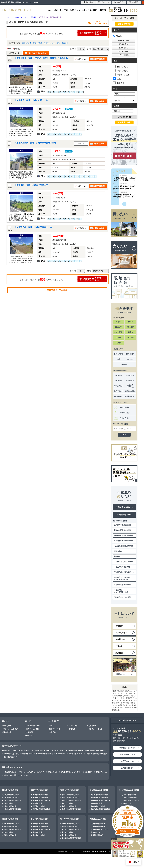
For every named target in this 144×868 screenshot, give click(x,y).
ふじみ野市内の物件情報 (129, 790)
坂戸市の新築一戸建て (40, 795)
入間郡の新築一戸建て (99, 824)
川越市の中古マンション (12, 801)
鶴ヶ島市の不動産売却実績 (123, 535)
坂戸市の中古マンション (41, 801)
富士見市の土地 (67, 832)
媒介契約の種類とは (100, 754)
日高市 (131, 332)
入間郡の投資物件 (97, 835)
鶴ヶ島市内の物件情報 (99, 790)
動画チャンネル (55, 729)
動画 (72, 10)
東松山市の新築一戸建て (70, 795)
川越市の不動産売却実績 (123, 530)
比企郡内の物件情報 (39, 819)
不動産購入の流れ (10, 772)
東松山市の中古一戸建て (70, 798)
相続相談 (117, 556)
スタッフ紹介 (82, 10)
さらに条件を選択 (124, 117)
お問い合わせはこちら (127, 755)
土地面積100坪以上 (130, 386)
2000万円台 (130, 375)
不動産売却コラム (124, 515)
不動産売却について (33, 726)
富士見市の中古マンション (71, 829)
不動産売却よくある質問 (123, 597)
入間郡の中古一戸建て (99, 827)
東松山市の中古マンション (71, 801)
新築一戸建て (26, 43)
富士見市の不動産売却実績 (71, 838)
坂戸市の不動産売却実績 (123, 525)
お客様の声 (92, 726)
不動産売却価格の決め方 (123, 585)
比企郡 (118, 338)
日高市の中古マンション (12, 829)
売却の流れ (118, 551)
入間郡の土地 (96, 832)
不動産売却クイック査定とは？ (121, 591)
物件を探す (7, 726)
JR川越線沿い (118, 396)
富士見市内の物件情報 (70, 819)
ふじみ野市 (118, 332)
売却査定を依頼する (124, 507)
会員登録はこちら (127, 768)
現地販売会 (7, 732)
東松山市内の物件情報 (70, 790)
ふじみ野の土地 (126, 803)
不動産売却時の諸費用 (122, 567)
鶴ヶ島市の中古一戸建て (100, 798)
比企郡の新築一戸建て (40, 824)
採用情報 (103, 10)
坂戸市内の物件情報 (39, 790)
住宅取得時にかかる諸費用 (70, 772)
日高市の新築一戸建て (11, 824)
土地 (58, 43)
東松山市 (118, 327)
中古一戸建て (38, 43)
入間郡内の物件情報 (98, 819)
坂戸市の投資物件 (39, 806)
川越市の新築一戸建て (11, 795)
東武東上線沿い (130, 391)
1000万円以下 (118, 386)
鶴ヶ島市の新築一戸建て (100, 795)
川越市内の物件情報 (10, 790)
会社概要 (93, 10)
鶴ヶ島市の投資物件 (98, 806)
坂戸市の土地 (37, 803)
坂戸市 (131, 322)
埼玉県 (117, 36)
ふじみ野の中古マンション (130, 801)
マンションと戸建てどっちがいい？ (32, 772)
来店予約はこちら (127, 761)
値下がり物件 (118, 391)
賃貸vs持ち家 (53, 772)
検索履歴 (134, 2)
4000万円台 (130, 381)
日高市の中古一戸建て (11, 827)
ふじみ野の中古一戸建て (129, 798)
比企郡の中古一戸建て (40, 827)
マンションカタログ (10, 729)
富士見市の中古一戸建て (70, 827)
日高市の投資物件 (10, 835)
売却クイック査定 (33, 729)
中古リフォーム (101, 772)
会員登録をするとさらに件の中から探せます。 (63, 33)
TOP (50, 10)
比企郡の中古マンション (41, 829)
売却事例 (29, 732)
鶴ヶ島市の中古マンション (100, 801)
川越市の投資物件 (10, 806)
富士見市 (131, 338)
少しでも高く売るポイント (24, 750)
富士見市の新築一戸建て (70, 824)
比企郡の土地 (37, 832)
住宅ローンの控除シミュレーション (16, 775)
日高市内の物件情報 (10, 819)
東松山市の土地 (67, 803)
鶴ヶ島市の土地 (96, 803)
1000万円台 (118, 375)
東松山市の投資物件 (69, 806)
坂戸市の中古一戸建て (40, 798)
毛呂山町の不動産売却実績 (123, 546)
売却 (66, 10)
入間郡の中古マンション (100, 829)
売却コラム (30, 736)
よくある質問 (85, 754)
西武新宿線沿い (130, 396)
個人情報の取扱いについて (67, 851)
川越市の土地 (8, 803)
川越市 (118, 322)
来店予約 (52, 732)
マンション (130, 359)
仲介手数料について (10, 757)
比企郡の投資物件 (39, 835)
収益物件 (65, 43)
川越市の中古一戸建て (11, 798)
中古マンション (49, 43)
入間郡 (118, 343)
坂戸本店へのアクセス (127, 748)
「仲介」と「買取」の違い (123, 562)
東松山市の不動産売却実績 (123, 541)
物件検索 (58, 10)
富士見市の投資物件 (69, 835)
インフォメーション (96, 729)
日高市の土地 (8, 832)
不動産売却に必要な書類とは (124, 572)
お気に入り (104, 2)
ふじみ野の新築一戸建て (129, 795)
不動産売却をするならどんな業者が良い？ (122, 578)
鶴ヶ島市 (131, 327)
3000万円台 (118, 381)
